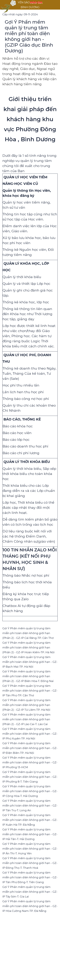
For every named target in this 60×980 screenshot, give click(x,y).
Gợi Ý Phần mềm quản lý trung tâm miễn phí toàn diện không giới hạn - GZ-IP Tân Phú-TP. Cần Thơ (30, 691)
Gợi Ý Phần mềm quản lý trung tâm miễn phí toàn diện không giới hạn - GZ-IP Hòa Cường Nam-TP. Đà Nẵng (30, 906)
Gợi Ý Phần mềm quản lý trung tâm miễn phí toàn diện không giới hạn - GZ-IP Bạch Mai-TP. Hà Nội (30, 662)
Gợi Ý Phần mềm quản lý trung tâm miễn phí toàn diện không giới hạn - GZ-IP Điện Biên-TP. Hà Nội (30, 748)
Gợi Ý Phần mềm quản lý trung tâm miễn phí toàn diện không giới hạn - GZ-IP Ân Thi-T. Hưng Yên (30, 849)
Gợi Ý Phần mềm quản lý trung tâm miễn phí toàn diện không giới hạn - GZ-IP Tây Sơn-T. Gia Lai (30, 892)
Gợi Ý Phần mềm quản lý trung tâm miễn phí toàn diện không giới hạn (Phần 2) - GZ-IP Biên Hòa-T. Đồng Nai (28, 676)
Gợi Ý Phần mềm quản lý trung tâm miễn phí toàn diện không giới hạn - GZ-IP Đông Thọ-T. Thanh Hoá (30, 863)
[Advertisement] (30, 947)
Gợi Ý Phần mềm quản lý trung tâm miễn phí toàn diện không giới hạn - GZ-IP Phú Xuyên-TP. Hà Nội (30, 734)
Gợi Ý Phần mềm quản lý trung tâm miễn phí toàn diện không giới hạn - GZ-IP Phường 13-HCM (30, 762)
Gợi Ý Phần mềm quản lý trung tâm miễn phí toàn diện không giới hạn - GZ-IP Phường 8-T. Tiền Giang (30, 777)
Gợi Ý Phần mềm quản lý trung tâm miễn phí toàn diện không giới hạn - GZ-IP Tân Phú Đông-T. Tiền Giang (30, 877)
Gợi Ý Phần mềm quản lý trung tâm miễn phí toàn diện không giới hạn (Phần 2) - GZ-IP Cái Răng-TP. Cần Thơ (28, 633)
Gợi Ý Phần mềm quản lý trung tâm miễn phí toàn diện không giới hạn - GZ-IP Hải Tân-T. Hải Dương (30, 834)
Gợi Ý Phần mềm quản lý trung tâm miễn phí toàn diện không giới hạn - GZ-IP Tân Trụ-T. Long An (30, 806)
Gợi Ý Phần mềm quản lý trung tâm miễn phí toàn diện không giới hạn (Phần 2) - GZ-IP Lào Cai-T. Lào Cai (26, 719)
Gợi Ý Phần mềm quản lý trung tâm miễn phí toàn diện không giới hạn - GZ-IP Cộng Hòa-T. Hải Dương (30, 791)
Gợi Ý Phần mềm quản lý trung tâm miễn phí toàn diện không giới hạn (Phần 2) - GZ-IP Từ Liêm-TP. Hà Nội (26, 705)
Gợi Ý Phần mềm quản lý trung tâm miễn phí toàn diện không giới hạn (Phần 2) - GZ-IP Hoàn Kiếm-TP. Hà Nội (28, 647)
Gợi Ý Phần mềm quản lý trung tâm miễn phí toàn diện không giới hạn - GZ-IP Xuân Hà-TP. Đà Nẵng (30, 820)
